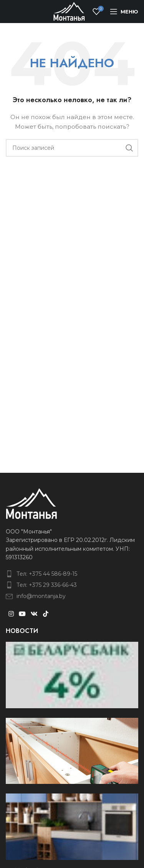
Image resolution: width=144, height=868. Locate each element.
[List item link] (72, 574)
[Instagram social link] (11, 614)
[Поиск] (72, 148)
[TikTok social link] (46, 614)
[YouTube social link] (22, 614)
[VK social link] (34, 614)
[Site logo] (69, 11)
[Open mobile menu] (124, 12)
